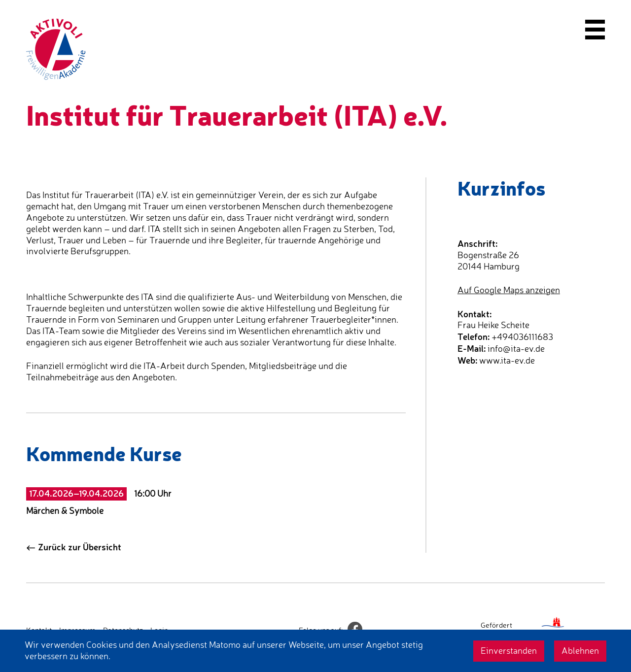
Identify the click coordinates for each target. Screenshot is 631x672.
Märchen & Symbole (65, 511)
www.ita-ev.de (507, 360)
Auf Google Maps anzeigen (509, 290)
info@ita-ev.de (516, 349)
